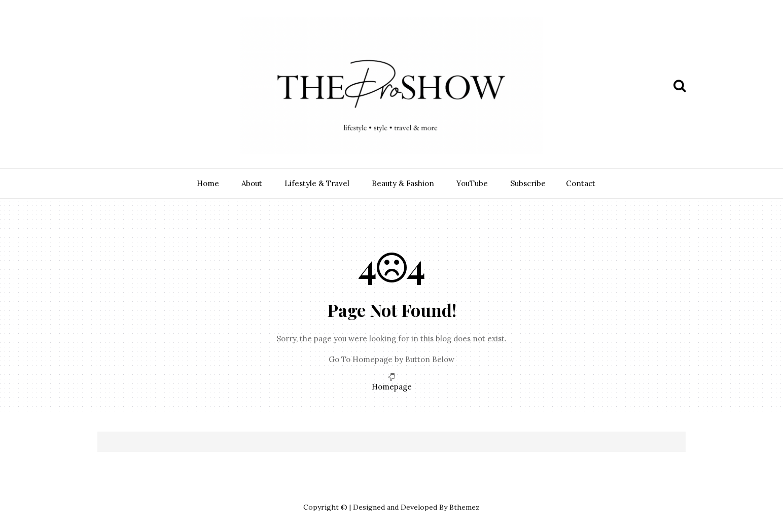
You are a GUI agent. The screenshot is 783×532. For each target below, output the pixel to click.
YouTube (472, 183)
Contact (581, 183)
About (252, 183)
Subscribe (528, 183)
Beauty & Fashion (403, 183)
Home (208, 183)
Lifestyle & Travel (317, 183)
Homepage (392, 387)
